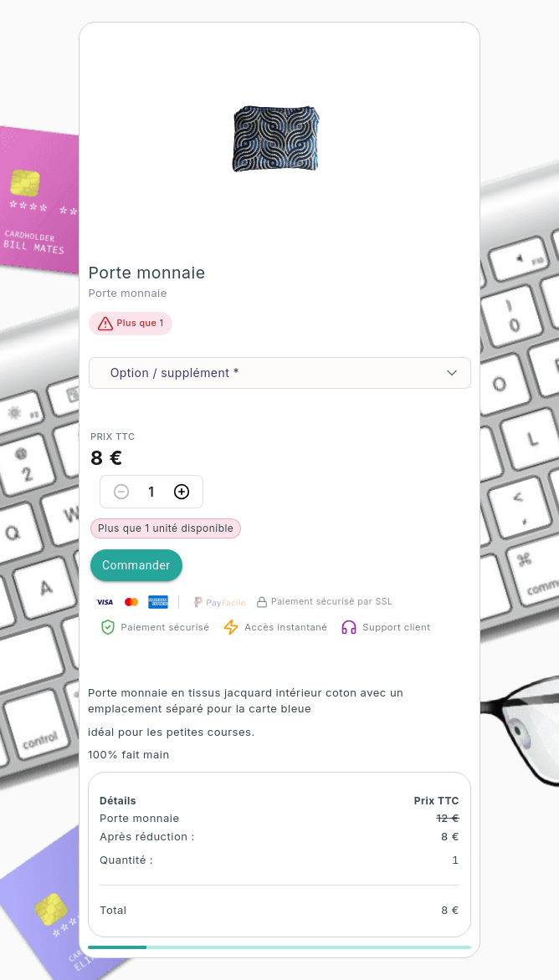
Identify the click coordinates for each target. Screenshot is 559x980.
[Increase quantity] (182, 492)
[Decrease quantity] (121, 492)
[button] (279, 134)
